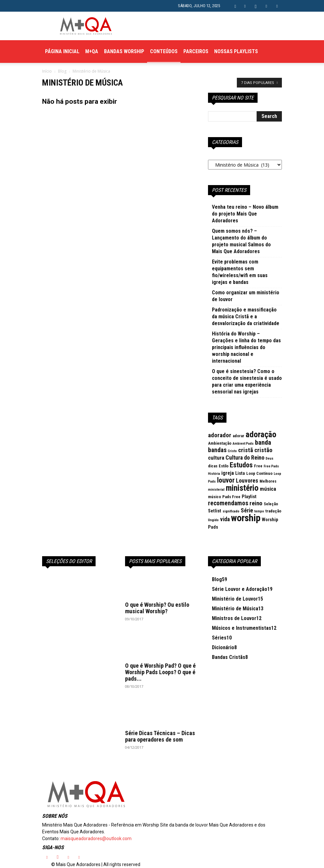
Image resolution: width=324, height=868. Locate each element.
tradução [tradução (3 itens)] (273, 511)
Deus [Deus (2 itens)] (270, 458)
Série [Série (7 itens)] (247, 510)
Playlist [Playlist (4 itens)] (249, 497)
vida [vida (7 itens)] (225, 519)
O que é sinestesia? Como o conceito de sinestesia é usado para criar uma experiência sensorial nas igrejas (247, 381)
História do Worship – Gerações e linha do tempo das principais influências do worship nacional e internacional (246, 347)
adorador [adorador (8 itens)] (220, 435)
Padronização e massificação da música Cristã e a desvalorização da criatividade (246, 317)
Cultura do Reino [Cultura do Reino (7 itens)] (245, 457)
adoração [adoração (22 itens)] (261, 434)
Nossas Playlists (236, 51)
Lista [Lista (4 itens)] (240, 473)
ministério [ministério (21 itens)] (242, 488)
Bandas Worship (124, 51)
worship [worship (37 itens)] (246, 518)
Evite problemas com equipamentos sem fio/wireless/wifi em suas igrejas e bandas (240, 272)
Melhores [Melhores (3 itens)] (268, 481)
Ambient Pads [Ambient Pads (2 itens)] (243, 444)
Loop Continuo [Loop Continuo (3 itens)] (259, 473)
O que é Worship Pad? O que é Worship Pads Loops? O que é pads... (160, 672)
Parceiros (196, 51)
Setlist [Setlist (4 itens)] (215, 511)
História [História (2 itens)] (214, 474)
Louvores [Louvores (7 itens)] (247, 481)
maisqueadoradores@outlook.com (96, 839)
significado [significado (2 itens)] (231, 511)
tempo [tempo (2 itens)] (259, 511)
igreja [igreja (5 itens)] (228, 473)
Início (47, 71)
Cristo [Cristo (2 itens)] (232, 451)
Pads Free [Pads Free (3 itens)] (231, 497)
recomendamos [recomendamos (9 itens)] (228, 503)
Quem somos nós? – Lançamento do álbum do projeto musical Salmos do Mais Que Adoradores (241, 241)
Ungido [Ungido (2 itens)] (213, 520)
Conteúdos (164, 51)
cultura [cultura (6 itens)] (216, 458)
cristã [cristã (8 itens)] (246, 450)
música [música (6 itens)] (268, 489)
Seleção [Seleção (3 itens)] (271, 504)
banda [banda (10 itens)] (263, 442)
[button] (235, 6)
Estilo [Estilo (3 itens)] (224, 466)
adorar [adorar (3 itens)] (238, 436)
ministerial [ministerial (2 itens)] (216, 490)
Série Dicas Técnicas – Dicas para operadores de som (160, 736)
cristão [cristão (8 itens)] (263, 450)
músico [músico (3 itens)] (214, 497)
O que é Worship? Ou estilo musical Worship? (157, 608)
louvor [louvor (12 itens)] (226, 480)
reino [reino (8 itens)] (256, 503)
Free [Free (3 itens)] (258, 466)
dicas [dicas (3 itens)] (213, 466)
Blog (62, 71)
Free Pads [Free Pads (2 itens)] (271, 466)
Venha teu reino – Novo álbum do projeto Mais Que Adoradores (245, 214)
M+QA (92, 51)
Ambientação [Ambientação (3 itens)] (220, 443)
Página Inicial (62, 51)
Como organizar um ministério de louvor (246, 296)
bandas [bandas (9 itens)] (217, 450)
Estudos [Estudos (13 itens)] (241, 465)
